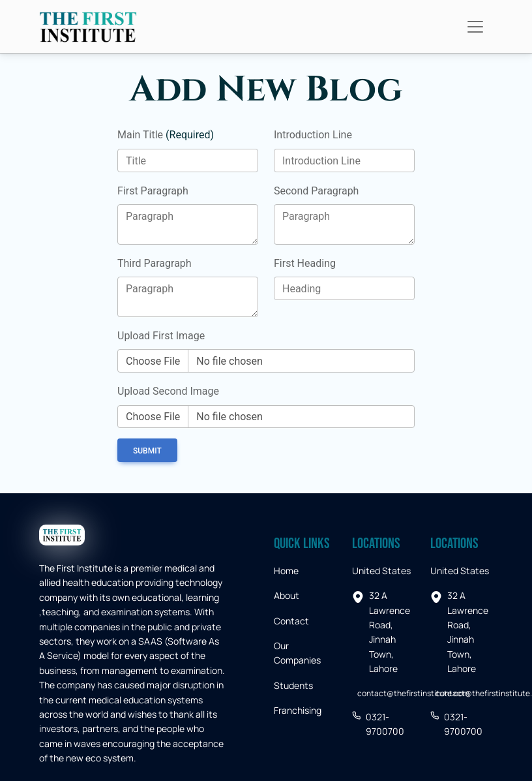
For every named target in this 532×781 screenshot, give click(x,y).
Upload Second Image (168, 391)
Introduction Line (313, 135)
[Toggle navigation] (475, 27)
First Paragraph (153, 191)
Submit (147, 451)
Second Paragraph (316, 191)
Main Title (166, 135)
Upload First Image (161, 336)
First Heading (305, 263)
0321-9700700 (378, 724)
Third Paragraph (155, 263)
